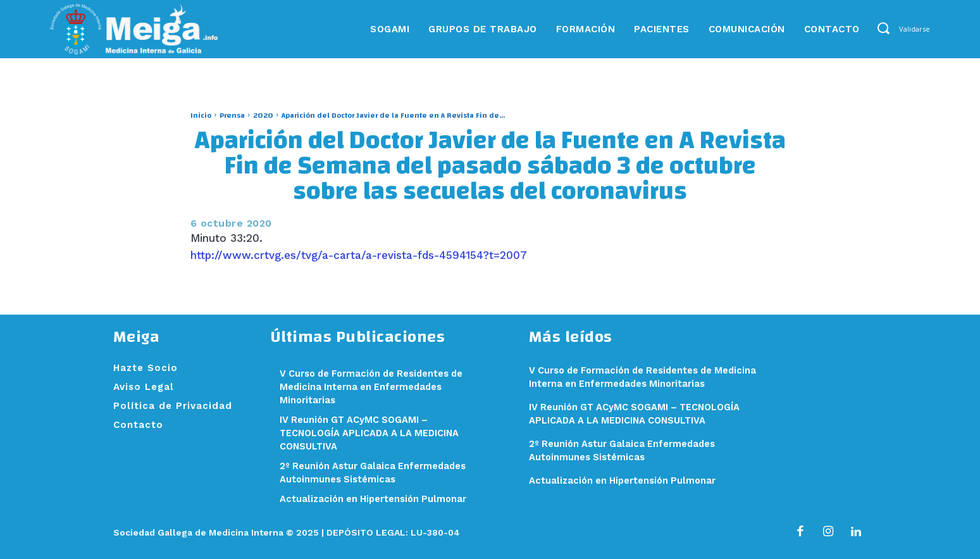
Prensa (232, 115)
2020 (263, 115)
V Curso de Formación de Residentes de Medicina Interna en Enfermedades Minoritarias (375, 387)
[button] (884, 28)
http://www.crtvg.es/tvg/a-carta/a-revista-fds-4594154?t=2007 (359, 255)
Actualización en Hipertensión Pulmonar (375, 499)
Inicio (201, 115)
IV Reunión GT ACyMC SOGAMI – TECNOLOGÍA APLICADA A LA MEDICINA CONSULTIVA (372, 433)
